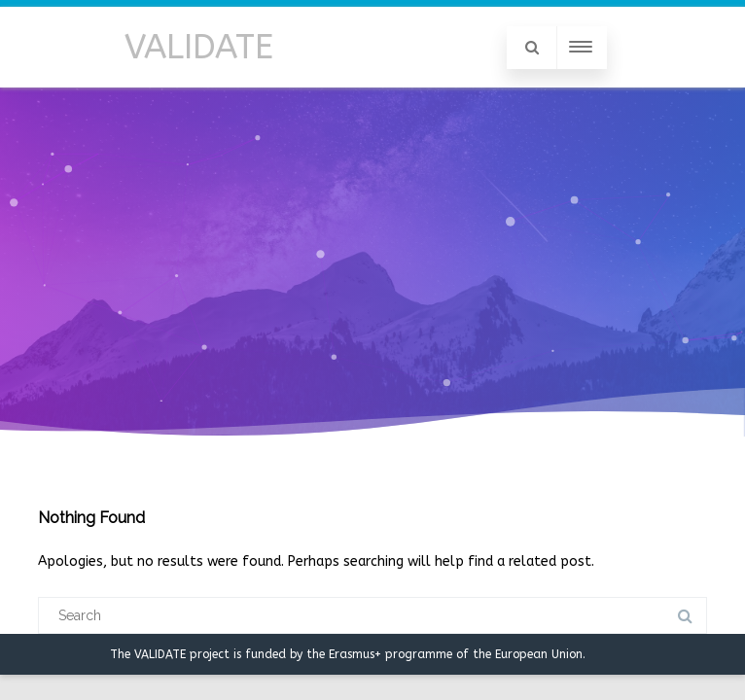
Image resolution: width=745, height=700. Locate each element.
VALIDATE (199, 47)
